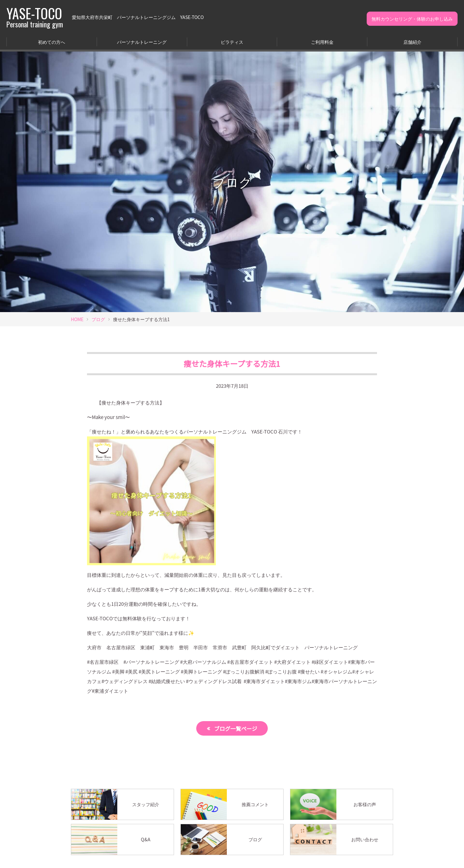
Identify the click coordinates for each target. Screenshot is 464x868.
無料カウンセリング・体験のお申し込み (412, 19)
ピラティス (232, 42)
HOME (77, 319)
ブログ (98, 319)
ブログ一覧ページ (236, 728)
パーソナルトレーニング (142, 42)
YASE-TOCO (35, 17)
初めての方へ (52, 42)
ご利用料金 (322, 42)
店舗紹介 (412, 42)
